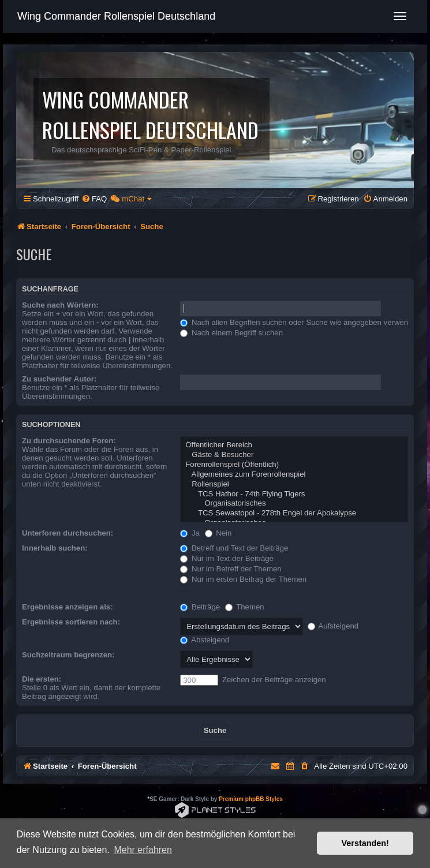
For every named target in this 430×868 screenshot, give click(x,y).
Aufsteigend (333, 626)
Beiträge (200, 607)
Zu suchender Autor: (59, 379)
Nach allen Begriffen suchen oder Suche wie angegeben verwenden (300, 322)
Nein (218, 533)
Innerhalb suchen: (55, 548)
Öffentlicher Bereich (294, 445)
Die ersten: (42, 679)
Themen (245, 607)
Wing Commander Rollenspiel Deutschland (116, 16)
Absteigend (205, 640)
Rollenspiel (294, 484)
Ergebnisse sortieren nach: (71, 622)
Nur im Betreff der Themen (231, 569)
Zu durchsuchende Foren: (69, 441)
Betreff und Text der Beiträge (234, 548)
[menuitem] (94, 199)
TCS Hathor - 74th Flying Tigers (294, 494)
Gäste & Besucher (294, 455)
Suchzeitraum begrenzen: (68, 655)
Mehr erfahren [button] (143, 850)
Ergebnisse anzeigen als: (68, 607)
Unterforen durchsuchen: (68, 533)
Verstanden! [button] (365, 843)
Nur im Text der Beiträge (227, 558)
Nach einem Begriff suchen (231, 333)
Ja (190, 533)
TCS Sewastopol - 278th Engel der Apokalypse (294, 513)
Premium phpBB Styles (251, 799)
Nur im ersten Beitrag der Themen (243, 579)
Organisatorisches (294, 504)
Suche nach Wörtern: (60, 305)
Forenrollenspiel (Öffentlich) (294, 465)
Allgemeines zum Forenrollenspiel (294, 475)
